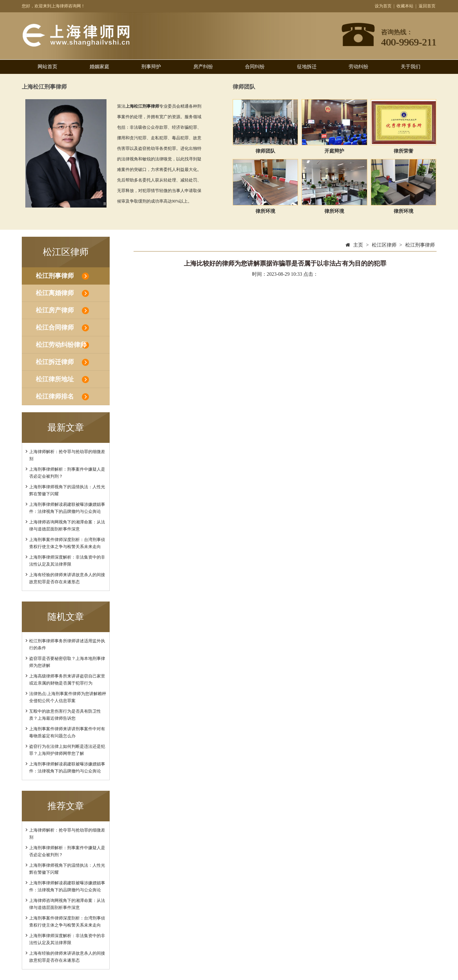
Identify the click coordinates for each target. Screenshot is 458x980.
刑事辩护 (151, 67)
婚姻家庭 (99, 67)
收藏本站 (405, 6)
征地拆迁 (307, 67)
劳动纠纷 (359, 67)
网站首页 (47, 67)
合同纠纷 (255, 67)
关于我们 (411, 67)
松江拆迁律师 (55, 362)
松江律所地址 (55, 379)
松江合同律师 (55, 327)
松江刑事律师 (55, 276)
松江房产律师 (55, 310)
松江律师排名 (55, 396)
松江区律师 (384, 245)
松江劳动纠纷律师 (61, 345)
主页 (358, 245)
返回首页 (427, 6)
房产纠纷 (203, 67)
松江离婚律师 (55, 293)
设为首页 (383, 6)
